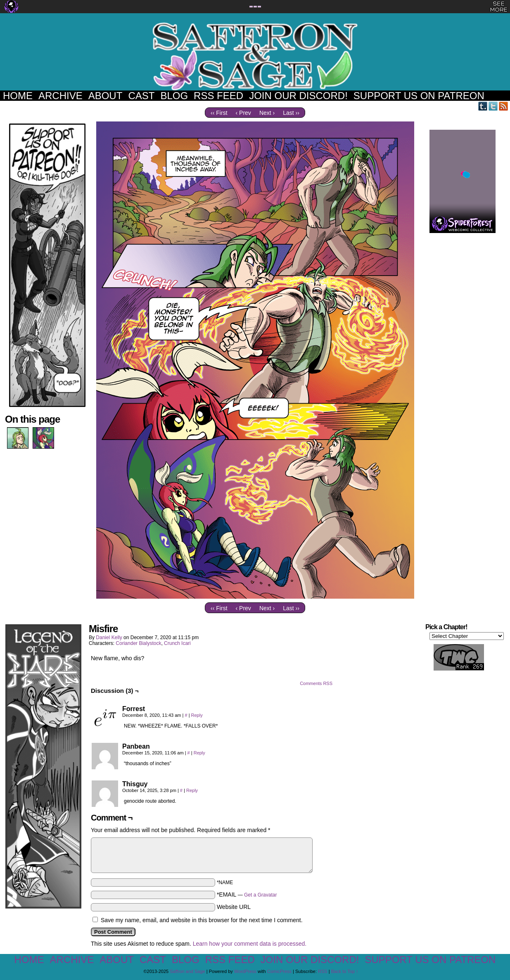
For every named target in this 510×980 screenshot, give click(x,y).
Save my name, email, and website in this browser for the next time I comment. (202, 920)
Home (18, 96)
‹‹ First (219, 113)
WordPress (245, 971)
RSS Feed (218, 96)
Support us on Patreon (419, 96)
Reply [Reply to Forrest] (197, 715)
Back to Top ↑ (345, 971)
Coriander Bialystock (138, 643)
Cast (141, 96)
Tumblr (483, 106)
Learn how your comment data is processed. (250, 944)
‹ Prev (243, 113)
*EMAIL (247, 894)
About (106, 96)
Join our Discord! (298, 96)
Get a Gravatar (260, 895)
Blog (174, 96)
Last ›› (291, 113)
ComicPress (279, 971)
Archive (60, 96)
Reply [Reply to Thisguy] (192, 790)
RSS (504, 106)
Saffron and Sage (255, 56)
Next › (267, 113)
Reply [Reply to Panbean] (199, 753)
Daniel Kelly (109, 637)
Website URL (234, 907)
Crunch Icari (177, 643)
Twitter (493, 106)
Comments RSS (316, 683)
